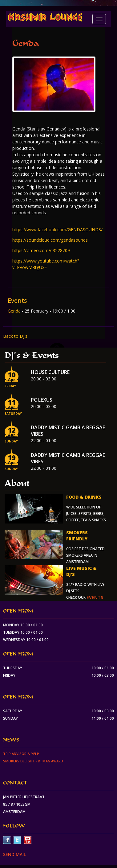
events (95, 597)
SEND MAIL (14, 854)
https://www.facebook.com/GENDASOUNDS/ (57, 230)
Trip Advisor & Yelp (21, 754)
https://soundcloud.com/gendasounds (50, 240)
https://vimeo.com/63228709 (41, 250)
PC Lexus (42, 400)
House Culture (50, 372)
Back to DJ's (15, 336)
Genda (15, 311)
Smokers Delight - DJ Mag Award (33, 761)
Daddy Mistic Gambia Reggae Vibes (68, 431)
